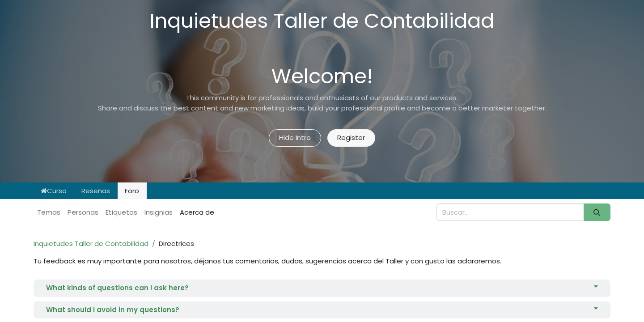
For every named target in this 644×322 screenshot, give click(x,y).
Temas (49, 212)
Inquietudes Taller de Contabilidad (91, 244)
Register (351, 138)
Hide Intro (295, 138)
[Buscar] (597, 212)
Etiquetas (121, 212)
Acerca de (197, 212)
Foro (132, 191)
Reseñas (96, 191)
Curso (54, 191)
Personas (83, 212)
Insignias (159, 212)
